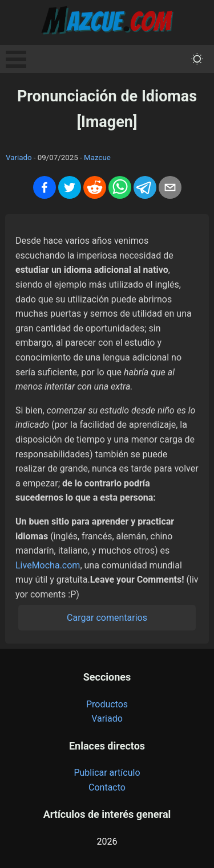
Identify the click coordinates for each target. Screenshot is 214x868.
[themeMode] (197, 59)
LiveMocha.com (48, 565)
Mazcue (97, 157)
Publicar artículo (107, 773)
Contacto (107, 787)
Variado (19, 157)
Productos (107, 704)
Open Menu (16, 59)
